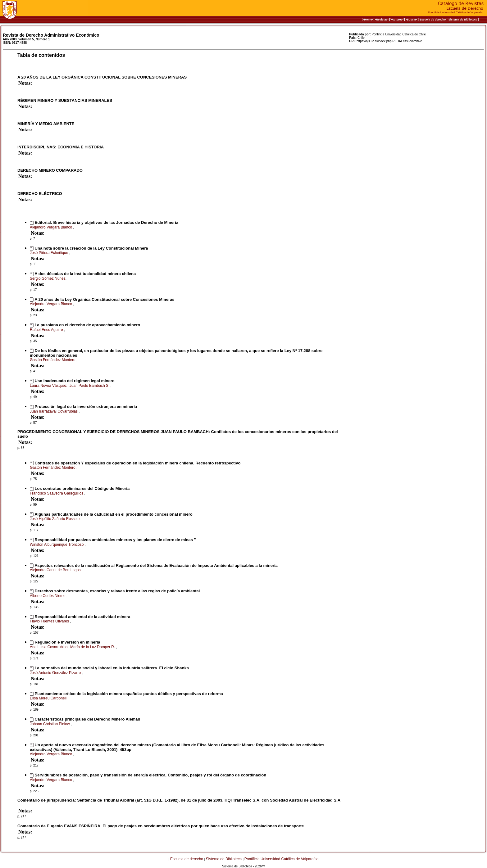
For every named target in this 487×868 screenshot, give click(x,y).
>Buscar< (411, 20)
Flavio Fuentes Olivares (50, 621)
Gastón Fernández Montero (53, 360)
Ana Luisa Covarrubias (49, 647)
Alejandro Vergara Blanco (51, 227)
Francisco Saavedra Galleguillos (57, 493)
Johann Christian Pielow (50, 724)
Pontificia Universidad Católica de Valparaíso (282, 859)
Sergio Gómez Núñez (48, 278)
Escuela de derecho (433, 20)
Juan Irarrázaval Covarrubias (54, 411)
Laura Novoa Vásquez (49, 386)
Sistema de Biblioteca (463, 20)
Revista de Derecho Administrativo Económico (51, 35)
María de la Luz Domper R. (93, 647)
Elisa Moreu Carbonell (49, 698)
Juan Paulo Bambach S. (90, 386)
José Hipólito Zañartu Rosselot (56, 519)
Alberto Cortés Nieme (48, 596)
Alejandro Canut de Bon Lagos (56, 570)
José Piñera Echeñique (50, 253)
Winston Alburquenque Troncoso (57, 545)
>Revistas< (382, 20)
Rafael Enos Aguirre (47, 330)
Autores (397, 20)
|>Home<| (368, 20)
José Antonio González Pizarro (56, 673)
